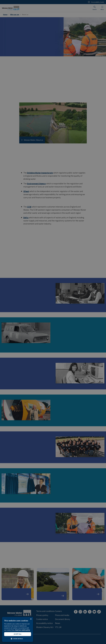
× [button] (31, 619)
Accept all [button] (18, 634)
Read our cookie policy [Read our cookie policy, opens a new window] (23, 630)
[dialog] (18, 629)
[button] (18, 639)
